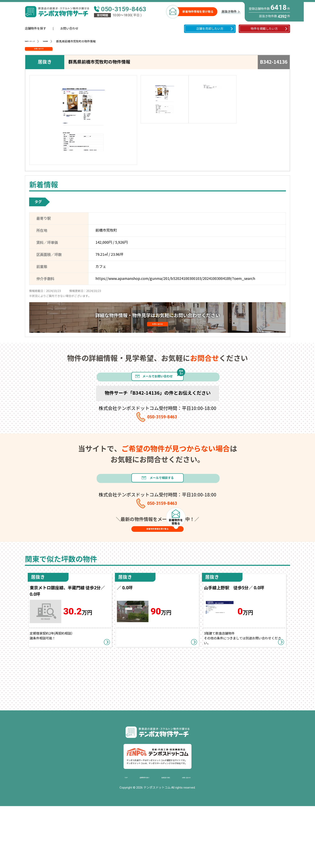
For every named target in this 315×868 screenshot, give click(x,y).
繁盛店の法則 (169, 838)
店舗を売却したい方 (210, 29)
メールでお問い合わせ (157, 396)
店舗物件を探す (35, 29)
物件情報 (61, 42)
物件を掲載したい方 (264, 29)
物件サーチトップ (36, 42)
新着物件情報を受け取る (198, 12)
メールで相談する (167, 512)
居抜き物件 (229, 12)
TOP (109, 838)
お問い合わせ (69, 29)
